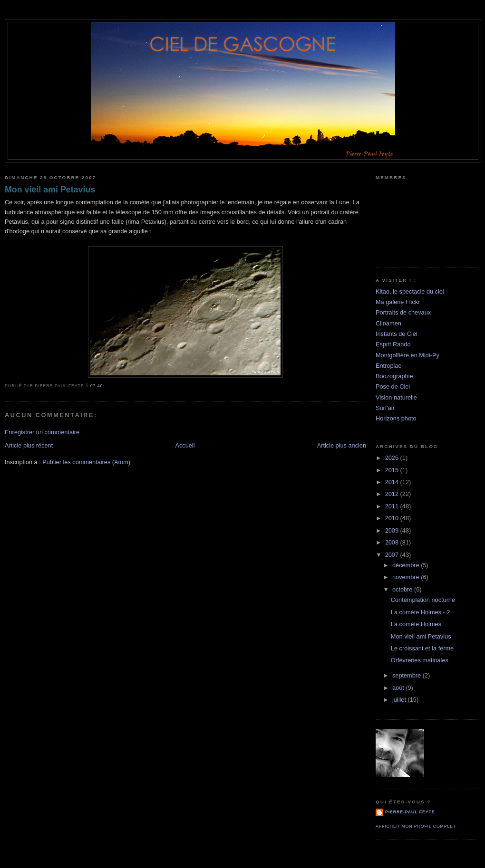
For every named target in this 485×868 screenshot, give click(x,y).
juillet (400, 700)
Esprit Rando (393, 344)
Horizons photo (396, 418)
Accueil (185, 445)
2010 (393, 518)
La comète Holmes (416, 624)
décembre (407, 565)
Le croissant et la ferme (422, 648)
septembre (407, 675)
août (399, 688)
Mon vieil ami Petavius (50, 190)
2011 (393, 506)
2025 (393, 458)
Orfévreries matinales (420, 660)
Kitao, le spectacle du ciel (410, 291)
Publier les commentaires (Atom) (86, 462)
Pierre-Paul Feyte (410, 812)
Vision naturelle (396, 397)
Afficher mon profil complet (416, 826)
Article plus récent (29, 445)
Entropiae (389, 366)
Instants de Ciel (397, 334)
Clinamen (388, 323)
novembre (407, 577)
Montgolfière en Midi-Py (407, 355)
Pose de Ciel (393, 386)
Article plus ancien (342, 445)
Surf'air (385, 408)
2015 (393, 470)
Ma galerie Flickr (398, 302)
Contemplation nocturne (423, 600)
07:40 (97, 386)
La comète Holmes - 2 (421, 612)
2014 (393, 482)
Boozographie (394, 376)
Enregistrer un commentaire (42, 432)
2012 (393, 494)
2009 (393, 530)
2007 (393, 555)
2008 (393, 542)
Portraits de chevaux (403, 312)
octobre (403, 589)
